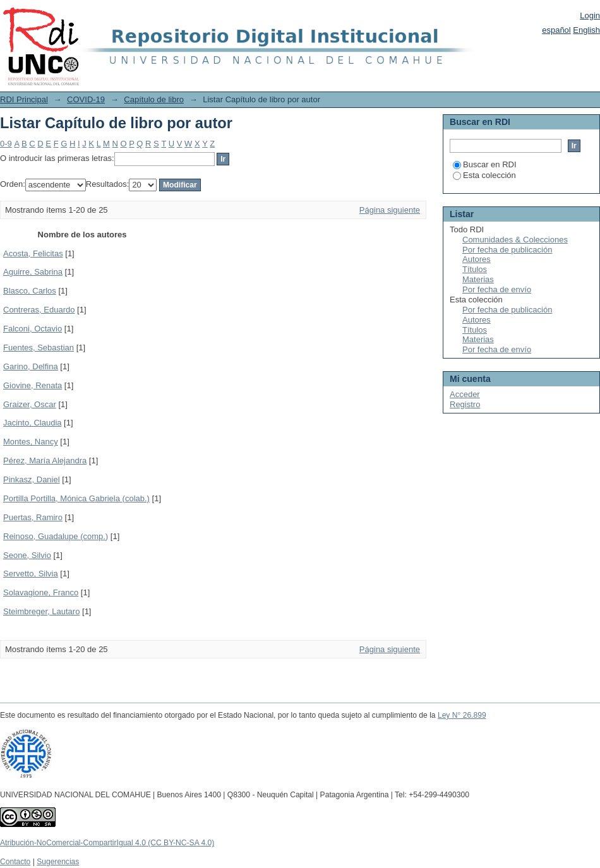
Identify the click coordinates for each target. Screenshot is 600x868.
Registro (465, 404)
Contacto (15, 862)
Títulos (475, 269)
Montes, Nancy (31, 442)
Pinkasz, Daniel (32, 479)
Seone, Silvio (27, 555)
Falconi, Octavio (33, 329)
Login (590, 15)
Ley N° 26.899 (462, 715)
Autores (477, 259)
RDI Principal (24, 99)
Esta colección (484, 175)
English (586, 30)
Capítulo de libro (154, 99)
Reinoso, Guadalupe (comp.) (56, 536)
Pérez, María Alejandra (45, 461)
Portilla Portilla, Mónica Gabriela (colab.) (76, 498)
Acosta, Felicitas (33, 253)
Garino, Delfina (31, 366)
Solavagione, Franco (41, 592)
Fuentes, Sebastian (39, 348)
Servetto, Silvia (31, 574)
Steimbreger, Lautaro (41, 611)
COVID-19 (86, 99)
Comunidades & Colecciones (515, 240)
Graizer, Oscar (30, 404)
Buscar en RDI (485, 164)
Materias (478, 279)
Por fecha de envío (497, 289)
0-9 (6, 144)
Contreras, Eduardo (39, 310)
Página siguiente (390, 210)
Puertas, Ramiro (33, 517)
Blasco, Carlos (30, 291)
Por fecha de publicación (507, 250)
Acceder (465, 394)
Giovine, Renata (33, 385)
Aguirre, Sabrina (33, 272)
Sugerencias (58, 862)
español (556, 30)
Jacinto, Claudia (33, 423)
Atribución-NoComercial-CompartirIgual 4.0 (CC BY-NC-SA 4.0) (107, 843)
